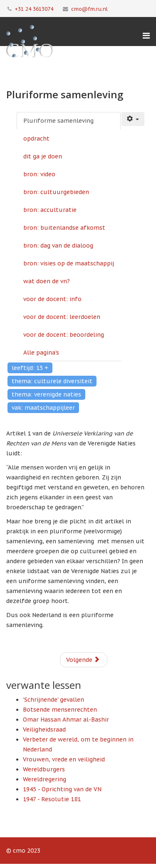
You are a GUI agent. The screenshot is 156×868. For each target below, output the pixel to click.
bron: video (39, 174)
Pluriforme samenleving (58, 121)
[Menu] (146, 36)
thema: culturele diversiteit (52, 381)
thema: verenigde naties (46, 394)
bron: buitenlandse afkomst (64, 228)
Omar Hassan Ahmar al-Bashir (66, 720)
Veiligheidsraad (44, 729)
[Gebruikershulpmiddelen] (133, 119)
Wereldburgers (44, 769)
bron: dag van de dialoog (58, 246)
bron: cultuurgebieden (56, 192)
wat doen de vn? (47, 281)
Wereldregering (45, 779)
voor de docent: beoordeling (64, 335)
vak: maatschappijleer (43, 408)
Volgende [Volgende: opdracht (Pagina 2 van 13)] (83, 660)
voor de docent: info (52, 299)
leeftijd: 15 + (30, 368)
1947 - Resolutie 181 (52, 799)
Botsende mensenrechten (60, 710)
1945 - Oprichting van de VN (62, 789)
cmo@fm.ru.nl (89, 9)
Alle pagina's (41, 353)
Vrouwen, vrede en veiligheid (64, 759)
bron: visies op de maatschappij (69, 263)
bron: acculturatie (50, 210)
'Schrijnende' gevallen (53, 700)
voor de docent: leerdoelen (62, 317)
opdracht (36, 139)
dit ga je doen (43, 156)
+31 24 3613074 (34, 9)
